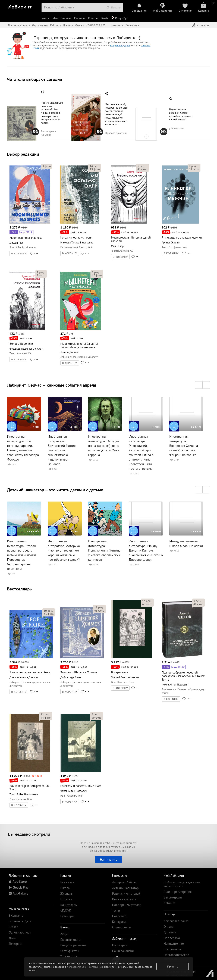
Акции (65, 934)
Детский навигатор (125, 888)
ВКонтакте (16, 915)
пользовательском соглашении (85, 967)
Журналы (67, 893)
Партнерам (120, 945)
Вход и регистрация (178, 892)
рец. (94, 166)
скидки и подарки (120, 45)
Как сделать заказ (176, 921)
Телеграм (15, 944)
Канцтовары (69, 905)
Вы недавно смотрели (29, 834)
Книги (45, 18)
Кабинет (169, 903)
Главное (79, 18)
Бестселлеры (20, 589)
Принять (173, 966)
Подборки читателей (127, 905)
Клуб (105, 18)
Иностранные (62, 18)
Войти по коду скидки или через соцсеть (182, 884)
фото (47, 166)
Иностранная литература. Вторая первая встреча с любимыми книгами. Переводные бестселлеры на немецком (22, 555)
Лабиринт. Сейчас (124, 882)
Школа (65, 888)
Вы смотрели (173, 897)
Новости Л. (120, 916)
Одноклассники (20, 932)
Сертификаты (40, 25)
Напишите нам (174, 943)
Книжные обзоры (124, 899)
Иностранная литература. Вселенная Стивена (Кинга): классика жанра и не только (184, 446)
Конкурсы (119, 922)
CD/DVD (66, 910)
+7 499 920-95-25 (96, 25)
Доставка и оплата (19, 25)
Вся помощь (172, 949)
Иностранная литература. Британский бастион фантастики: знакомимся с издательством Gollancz (63, 450)
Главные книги (70, 940)
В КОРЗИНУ (19, 253)
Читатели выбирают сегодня (34, 79)
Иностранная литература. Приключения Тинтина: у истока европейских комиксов (105, 550)
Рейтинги (56, 25)
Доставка (170, 932)
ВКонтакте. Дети (20, 921)
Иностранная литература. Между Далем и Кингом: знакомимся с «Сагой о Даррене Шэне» (146, 550)
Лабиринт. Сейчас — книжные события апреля (52, 385)
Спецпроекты (121, 927)
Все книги (67, 882)
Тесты (116, 910)
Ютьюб (14, 927)
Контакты (118, 25)
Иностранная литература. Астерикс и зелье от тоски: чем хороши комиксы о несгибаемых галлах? (64, 550)
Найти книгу (108, 860)
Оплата (169, 927)
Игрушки (66, 899)
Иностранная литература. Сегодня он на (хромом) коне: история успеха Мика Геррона (104, 446)
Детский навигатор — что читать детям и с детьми (55, 490)
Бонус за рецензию (74, 945)
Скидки (80, 25)
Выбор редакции (23, 154)
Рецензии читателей (126, 893)
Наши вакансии (123, 951)
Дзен (12, 938)
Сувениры (67, 916)
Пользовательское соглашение (176, 957)
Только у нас (69, 956)
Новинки (68, 25)
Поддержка (132, 25)
